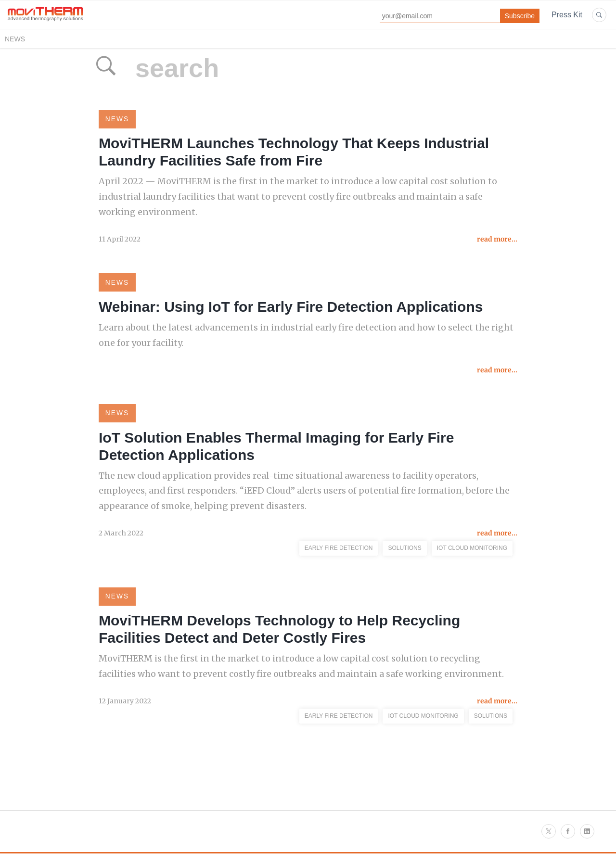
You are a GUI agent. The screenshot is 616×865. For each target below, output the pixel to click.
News (15, 39)
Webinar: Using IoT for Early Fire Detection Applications (291, 310)
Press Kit (567, 15)
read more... (497, 241)
